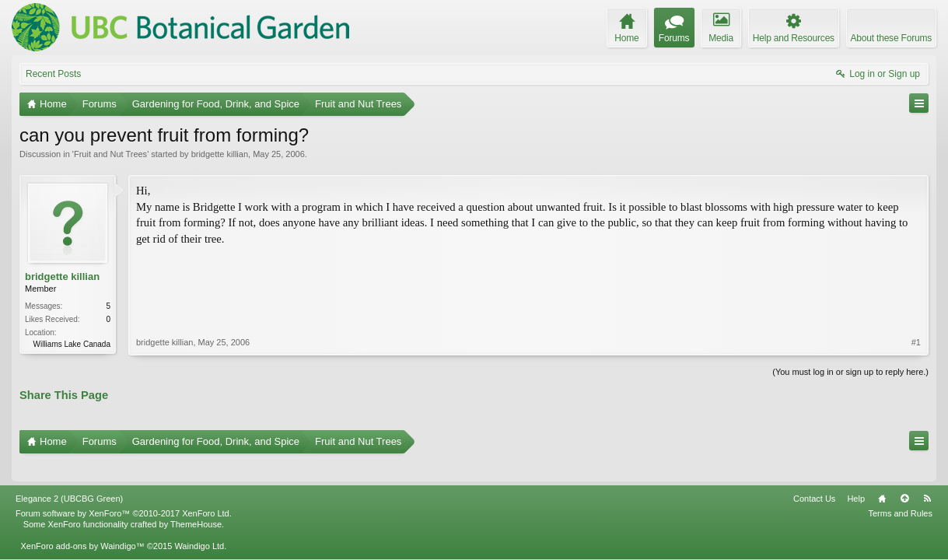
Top (904, 477)
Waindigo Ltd (199, 524)
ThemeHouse (196, 502)
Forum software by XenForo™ (124, 492)
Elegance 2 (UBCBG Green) (69, 477)
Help (856, 477)
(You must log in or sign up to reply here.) (850, 370)
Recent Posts (53, 74)
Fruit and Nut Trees (110, 154)
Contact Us (814, 477)
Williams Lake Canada (72, 344)
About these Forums (891, 38)
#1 (916, 275)
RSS (927, 477)
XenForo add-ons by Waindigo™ (82, 524)
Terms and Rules (900, 492)
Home (882, 477)
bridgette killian (220, 154)
